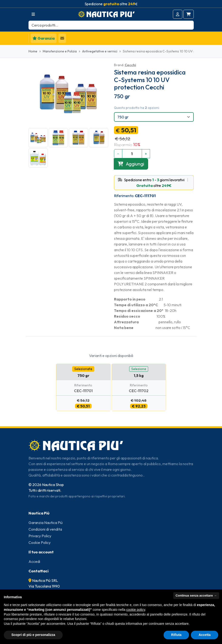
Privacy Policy (40, 536)
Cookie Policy (40, 542)
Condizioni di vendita (45, 529)
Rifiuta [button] (176, 635)
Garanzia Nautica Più (46, 523)
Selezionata (83, 369)
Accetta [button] (205, 635)
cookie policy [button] (136, 610)
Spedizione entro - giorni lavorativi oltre (154, 183)
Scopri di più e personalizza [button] (33, 635)
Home (33, 51)
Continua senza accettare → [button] (196, 595)
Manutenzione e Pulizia (60, 51)
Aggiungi (131, 164)
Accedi (34, 561)
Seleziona (139, 369)
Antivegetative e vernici (100, 51)
